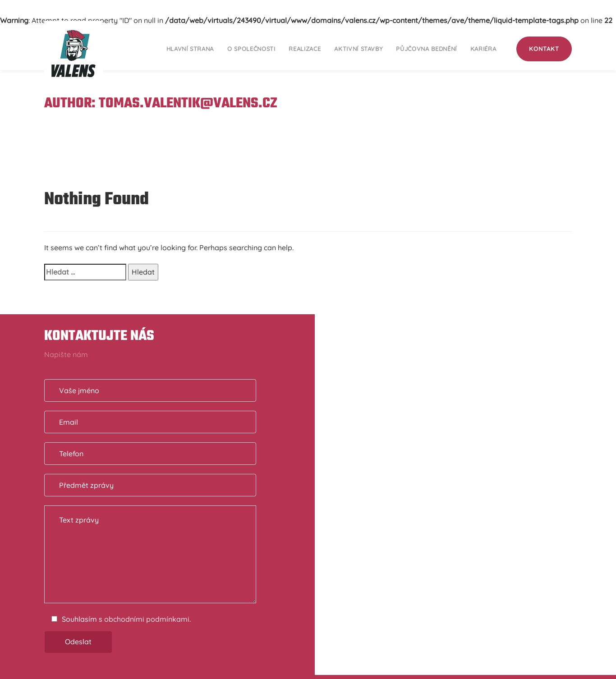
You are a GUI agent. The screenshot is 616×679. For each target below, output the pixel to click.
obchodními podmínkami (147, 619)
